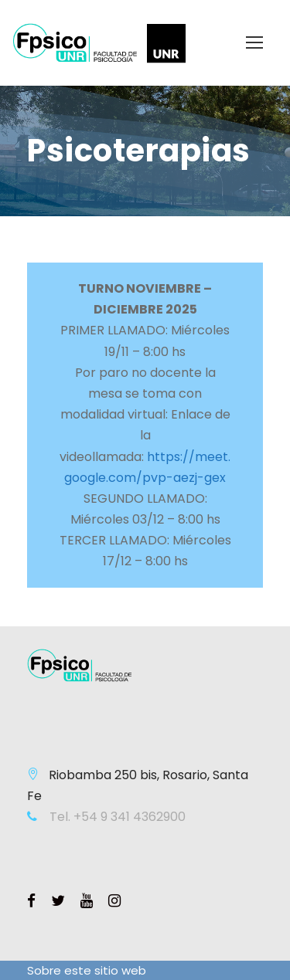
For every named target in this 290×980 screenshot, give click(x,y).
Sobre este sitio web (87, 970)
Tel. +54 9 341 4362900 (116, 817)
